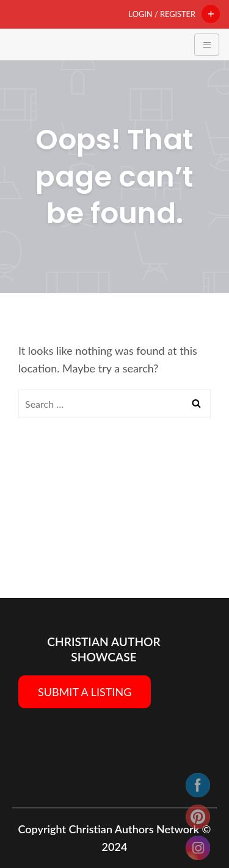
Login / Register (162, 14)
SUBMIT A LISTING (85, 692)
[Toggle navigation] (207, 44)
